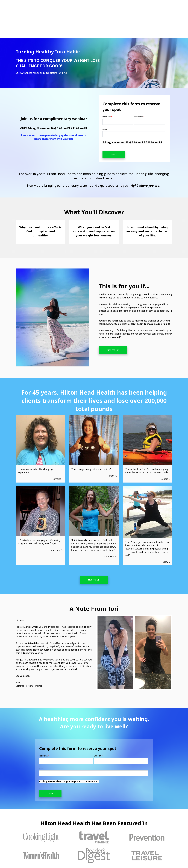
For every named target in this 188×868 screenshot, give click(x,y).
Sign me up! (113, 329)
